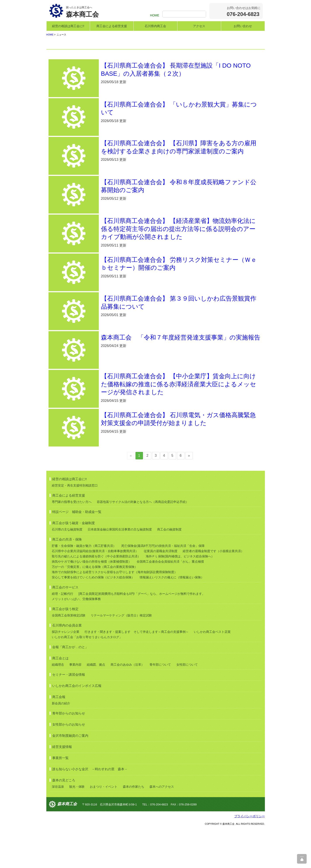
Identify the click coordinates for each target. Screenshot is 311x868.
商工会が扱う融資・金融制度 (74, 562)
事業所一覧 (60, 797)
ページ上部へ (302, 859)
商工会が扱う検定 (65, 648)
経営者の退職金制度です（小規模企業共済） (213, 590)
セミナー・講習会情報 (69, 714)
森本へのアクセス (162, 826)
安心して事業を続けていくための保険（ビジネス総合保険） (93, 617)
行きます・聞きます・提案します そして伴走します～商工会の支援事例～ (137, 671)
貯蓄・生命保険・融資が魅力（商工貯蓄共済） (84, 585)
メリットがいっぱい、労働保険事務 (76, 638)
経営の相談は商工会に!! (68, 26)
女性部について (187, 704)
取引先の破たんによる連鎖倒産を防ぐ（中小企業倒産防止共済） (96, 596)
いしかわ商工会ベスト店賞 (212, 671)
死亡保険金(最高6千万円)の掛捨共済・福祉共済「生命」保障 (163, 585)
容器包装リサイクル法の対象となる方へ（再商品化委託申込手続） (143, 541)
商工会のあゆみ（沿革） (127, 704)
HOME (155, 15)
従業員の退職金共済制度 (161, 590)
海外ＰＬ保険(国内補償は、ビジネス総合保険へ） (180, 596)
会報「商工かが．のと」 (70, 686)
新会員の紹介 (61, 743)
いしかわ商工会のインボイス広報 (77, 725)
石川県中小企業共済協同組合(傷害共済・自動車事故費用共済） (95, 590)
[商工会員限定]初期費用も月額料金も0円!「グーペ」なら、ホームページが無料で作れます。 (142, 633)
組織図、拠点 (96, 704)
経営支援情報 (62, 786)
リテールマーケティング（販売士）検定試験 (121, 655)
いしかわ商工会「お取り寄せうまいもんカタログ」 (87, 676)
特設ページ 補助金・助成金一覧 (77, 551)
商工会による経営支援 (112, 26)
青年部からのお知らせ (69, 753)
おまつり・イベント (104, 826)
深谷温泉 (58, 826)
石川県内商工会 (155, 26)
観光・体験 (77, 826)
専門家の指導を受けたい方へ (72, 541)
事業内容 (75, 704)
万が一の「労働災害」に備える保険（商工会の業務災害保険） (95, 606)
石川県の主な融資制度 (67, 569)
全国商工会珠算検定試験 (69, 655)
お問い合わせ (243, 26)
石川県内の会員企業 (67, 665)
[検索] (185, 14)
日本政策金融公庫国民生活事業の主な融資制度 (120, 569)
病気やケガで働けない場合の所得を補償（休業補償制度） (92, 601)
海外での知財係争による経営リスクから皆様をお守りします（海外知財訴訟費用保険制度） (115, 611)
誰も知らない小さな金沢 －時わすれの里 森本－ (90, 808)
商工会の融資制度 (169, 569)
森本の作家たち (134, 826)
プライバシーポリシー (250, 856)
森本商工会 (67, 843)
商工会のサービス (65, 627)
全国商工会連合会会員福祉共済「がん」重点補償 (170, 601)
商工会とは (60, 697)
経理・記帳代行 (63, 633)
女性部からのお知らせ (69, 764)
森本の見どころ (64, 820)
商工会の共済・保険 (67, 579)
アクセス (199, 26)
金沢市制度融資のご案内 (70, 775)
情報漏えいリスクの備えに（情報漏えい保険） (172, 617)
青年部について (160, 704)
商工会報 (59, 736)
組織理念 (58, 704)
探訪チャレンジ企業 (66, 671)
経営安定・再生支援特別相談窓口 (75, 525)
